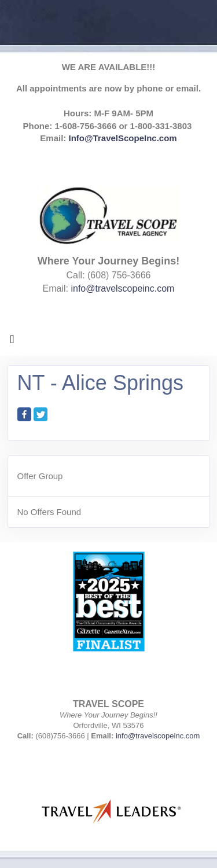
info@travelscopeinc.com (122, 288)
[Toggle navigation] (12, 342)
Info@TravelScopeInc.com (123, 138)
